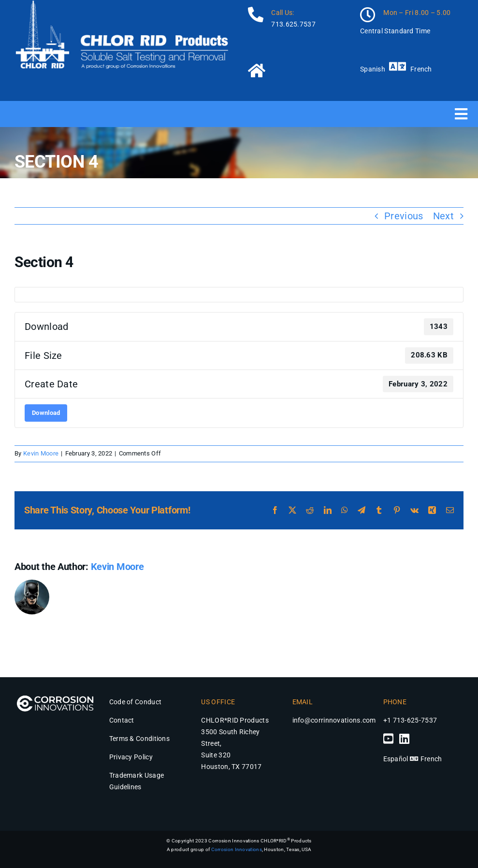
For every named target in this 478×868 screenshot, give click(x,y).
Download (46, 413)
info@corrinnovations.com (334, 720)
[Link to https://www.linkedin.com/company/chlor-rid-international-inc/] (404, 739)
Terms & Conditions (139, 739)
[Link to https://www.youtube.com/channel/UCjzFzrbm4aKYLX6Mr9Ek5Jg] (388, 739)
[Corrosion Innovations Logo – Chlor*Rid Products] (55, 694)
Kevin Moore (41, 453)
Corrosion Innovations (237, 849)
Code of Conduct (136, 702)
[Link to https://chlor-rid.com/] (296, 71)
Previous (404, 216)
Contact (122, 720)
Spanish (373, 69)
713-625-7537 (415, 720)
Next (443, 216)
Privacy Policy (131, 757)
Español (396, 759)
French (421, 69)
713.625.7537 (293, 24)
